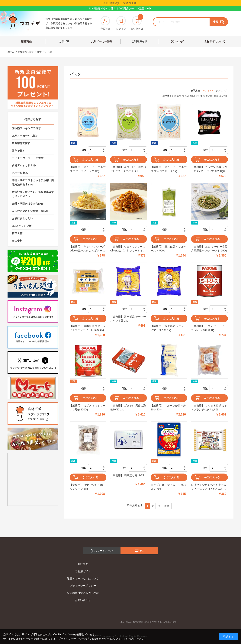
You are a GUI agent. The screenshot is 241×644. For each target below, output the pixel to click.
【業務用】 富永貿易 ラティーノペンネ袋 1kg (128, 319)
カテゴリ (64, 41)
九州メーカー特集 (102, 41)
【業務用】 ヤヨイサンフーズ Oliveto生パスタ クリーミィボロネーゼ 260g (128, 249)
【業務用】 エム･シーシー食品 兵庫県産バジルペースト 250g (209, 249)
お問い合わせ (83, 600)
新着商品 (26, 41)
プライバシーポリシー (83, 586)
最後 (167, 506)
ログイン (121, 23)
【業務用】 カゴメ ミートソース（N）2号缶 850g (209, 328)
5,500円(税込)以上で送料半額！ (120, 3)
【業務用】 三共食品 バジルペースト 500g (169, 249)
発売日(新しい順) (191, 96)
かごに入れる (90, 160)
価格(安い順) (207, 96)
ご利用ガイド (139, 41)
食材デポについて (215, 41)
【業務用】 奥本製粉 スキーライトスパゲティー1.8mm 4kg (88, 328)
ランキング (177, 41)
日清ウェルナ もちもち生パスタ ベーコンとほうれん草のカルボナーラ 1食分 (209, 487)
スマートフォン (102, 551)
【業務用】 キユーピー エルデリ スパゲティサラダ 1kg (88, 169)
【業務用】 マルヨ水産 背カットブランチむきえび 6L (209, 408)
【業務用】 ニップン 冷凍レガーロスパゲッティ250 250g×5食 (209, 169)
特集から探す (33, 119)
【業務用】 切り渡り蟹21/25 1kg (127, 477)
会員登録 (105, 23)
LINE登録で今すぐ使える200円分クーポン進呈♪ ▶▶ (120, 8)
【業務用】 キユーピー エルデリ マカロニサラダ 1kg (169, 169)
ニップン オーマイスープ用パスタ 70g (168, 487)
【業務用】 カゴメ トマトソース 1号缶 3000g (88, 408)
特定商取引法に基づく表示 (83, 593)
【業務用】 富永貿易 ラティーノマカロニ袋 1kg (169, 328)
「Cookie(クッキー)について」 (105, 639)
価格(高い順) (220, 96)
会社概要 (83, 564)
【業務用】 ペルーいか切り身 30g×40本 (168, 408)
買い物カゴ (137, 23)
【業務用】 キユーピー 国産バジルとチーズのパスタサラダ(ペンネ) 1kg (128, 169)
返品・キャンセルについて (83, 578)
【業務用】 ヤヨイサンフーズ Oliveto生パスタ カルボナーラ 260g (87, 249)
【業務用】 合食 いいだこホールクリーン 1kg (88, 487)
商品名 (178, 96)
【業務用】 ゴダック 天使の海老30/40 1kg (128, 408)
